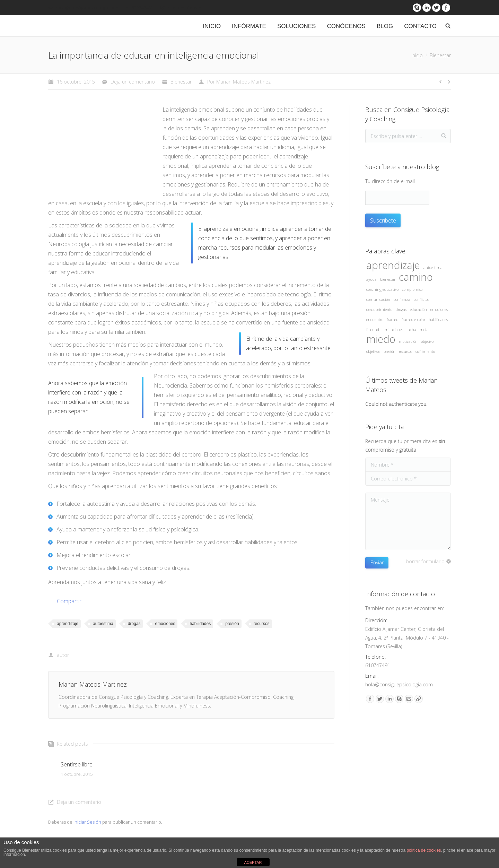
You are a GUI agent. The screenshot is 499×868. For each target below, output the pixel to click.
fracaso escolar (413, 320)
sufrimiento (425, 351)
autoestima (103, 624)
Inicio (417, 55)
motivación (408, 341)
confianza (402, 300)
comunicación (378, 300)
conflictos (421, 300)
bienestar (388, 279)
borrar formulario (425, 561)
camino (416, 277)
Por (239, 82)
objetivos (373, 351)
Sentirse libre (77, 764)
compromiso (412, 289)
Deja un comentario (133, 82)
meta (424, 330)
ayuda (371, 279)
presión (232, 624)
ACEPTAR (253, 862)
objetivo (427, 341)
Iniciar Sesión (87, 822)
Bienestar (440, 55)
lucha (411, 330)
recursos (262, 624)
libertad (373, 330)
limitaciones (393, 330)
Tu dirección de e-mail (390, 181)
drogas (134, 624)
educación (418, 310)
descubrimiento (379, 310)
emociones (165, 624)
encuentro (375, 320)
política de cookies (424, 850)
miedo (381, 339)
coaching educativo (382, 289)
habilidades (200, 624)
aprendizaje (68, 624)
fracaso (392, 320)
